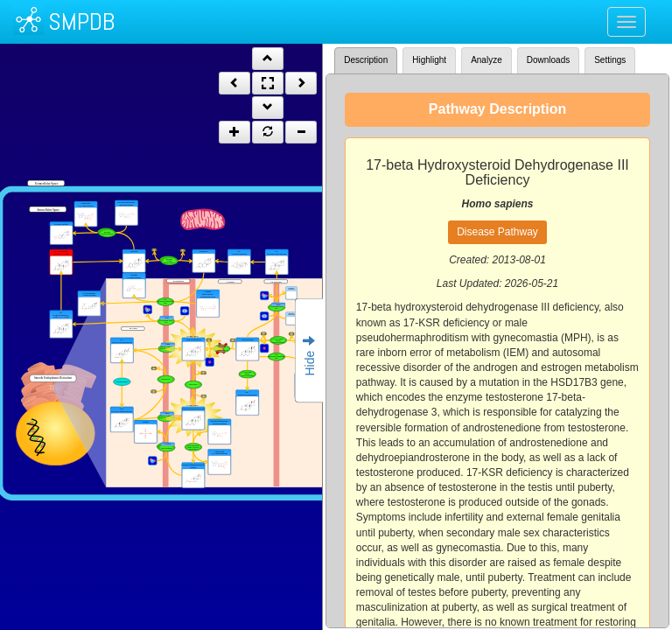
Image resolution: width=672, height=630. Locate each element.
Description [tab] (366, 60)
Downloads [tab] (548, 60)
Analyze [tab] (486, 60)
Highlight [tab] (429, 60)
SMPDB (81, 21)
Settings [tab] (610, 60)
